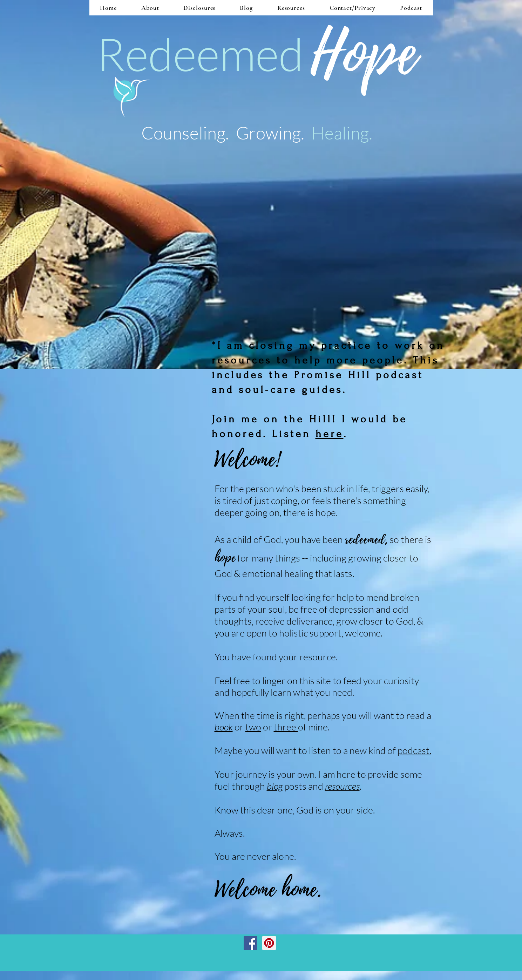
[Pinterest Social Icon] (269, 943)
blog (275, 786)
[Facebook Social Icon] (250, 943)
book (224, 727)
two (253, 727)
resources (342, 786)
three (286, 727)
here (330, 434)
